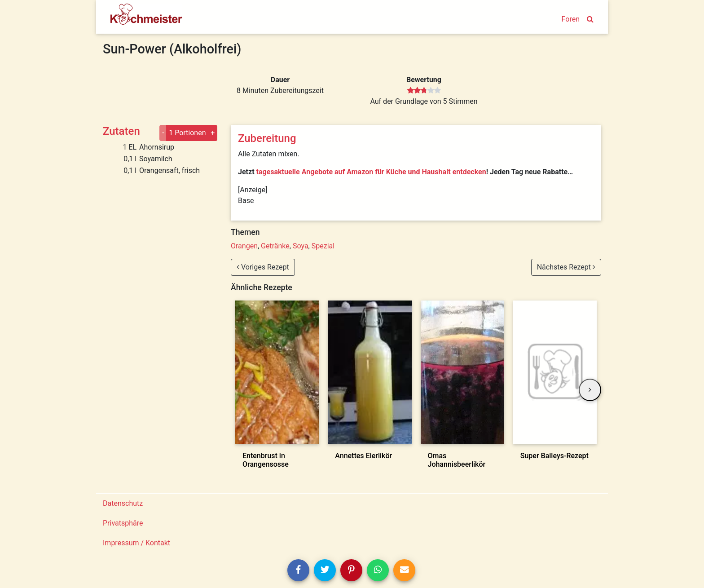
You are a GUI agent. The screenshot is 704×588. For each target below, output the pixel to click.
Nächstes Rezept (566, 267)
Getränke (275, 246)
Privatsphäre (123, 523)
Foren (571, 19)
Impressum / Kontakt (136, 543)
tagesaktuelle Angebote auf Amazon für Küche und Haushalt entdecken (371, 172)
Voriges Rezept (263, 267)
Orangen (244, 246)
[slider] (424, 91)
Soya (301, 246)
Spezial (323, 246)
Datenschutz (123, 503)
